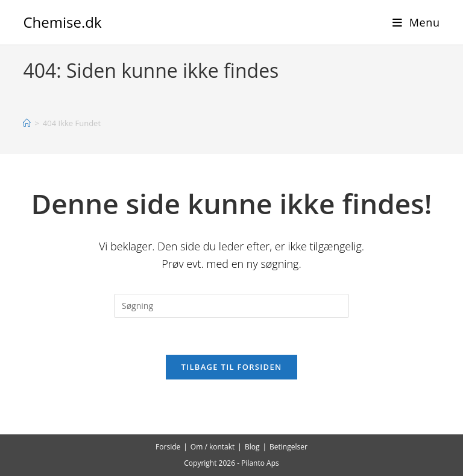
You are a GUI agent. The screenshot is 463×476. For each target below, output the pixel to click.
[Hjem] (27, 123)
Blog (252, 447)
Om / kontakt (213, 447)
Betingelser (288, 447)
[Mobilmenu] (416, 22)
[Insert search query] (231, 306)
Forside (168, 447)
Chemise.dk (62, 22)
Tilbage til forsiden (232, 367)
